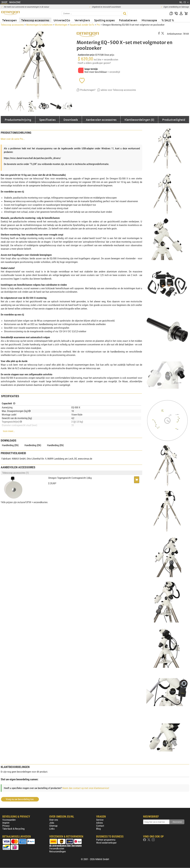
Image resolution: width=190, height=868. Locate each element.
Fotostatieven (128, 20)
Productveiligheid (174, 120)
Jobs (52, 823)
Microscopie (149, 20)
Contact (100, 826)
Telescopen (9, 20)
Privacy (6, 826)
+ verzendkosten (110, 60)
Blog (98, 829)
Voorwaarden (9, 820)
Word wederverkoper (106, 843)
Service (100, 820)
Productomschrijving (18, 120)
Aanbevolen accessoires (101, 120)
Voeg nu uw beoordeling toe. (20, 799)
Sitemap (53, 826)
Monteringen (61, 25)
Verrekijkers (82, 20)
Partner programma (106, 840)
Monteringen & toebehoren (39, 25)
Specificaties (47, 120)
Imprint (6, 823)
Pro (98, 25)
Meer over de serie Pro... (13, 139)
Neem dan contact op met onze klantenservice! (86, 788)
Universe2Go (62, 20)
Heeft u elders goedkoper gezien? (94, 63)
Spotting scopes (104, 20)
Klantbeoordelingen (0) (139, 120)
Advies (100, 823)
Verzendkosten (57, 848)
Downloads (71, 120)
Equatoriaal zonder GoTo (82, 25)
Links (52, 829)
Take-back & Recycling (13, 829)
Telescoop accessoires (35, 20)
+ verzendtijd (114, 72)
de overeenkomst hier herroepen (65, 846)
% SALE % (168, 20)
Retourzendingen (58, 851)
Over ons (54, 820)
